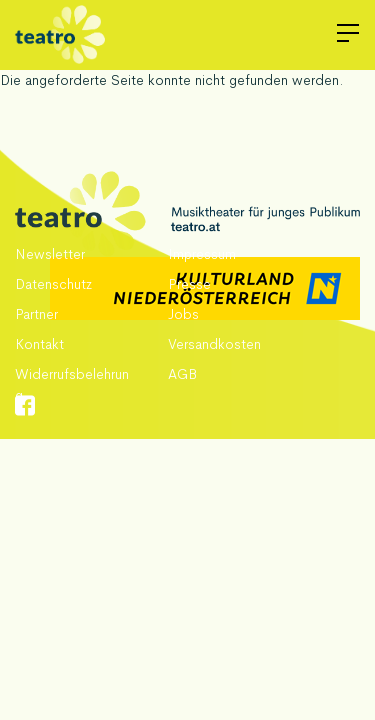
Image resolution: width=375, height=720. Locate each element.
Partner (36, 314)
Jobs (183, 314)
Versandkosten (214, 344)
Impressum (202, 254)
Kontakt (39, 344)
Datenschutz (53, 284)
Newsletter (50, 254)
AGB (182, 374)
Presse (189, 284)
